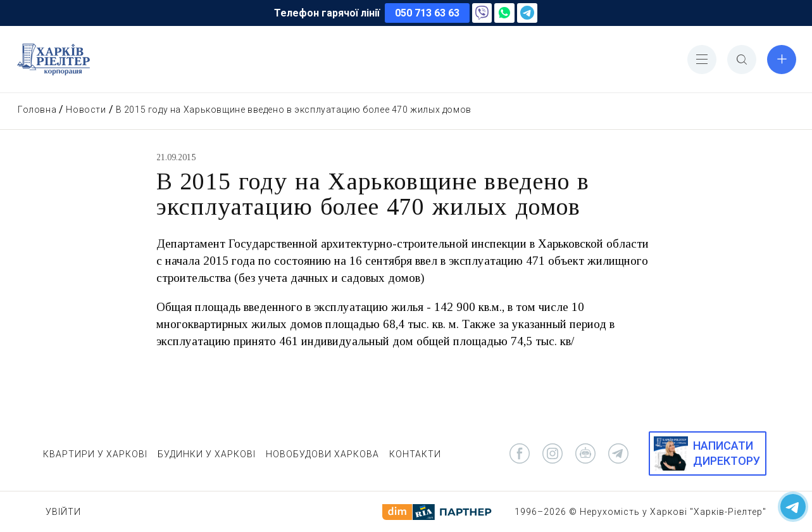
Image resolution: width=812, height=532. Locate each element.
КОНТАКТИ (415, 454)
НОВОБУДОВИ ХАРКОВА (322, 454)
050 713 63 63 (427, 13)
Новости (86, 110)
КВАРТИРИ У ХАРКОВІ (95, 454)
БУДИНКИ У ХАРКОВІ (207, 454)
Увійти (63, 512)
